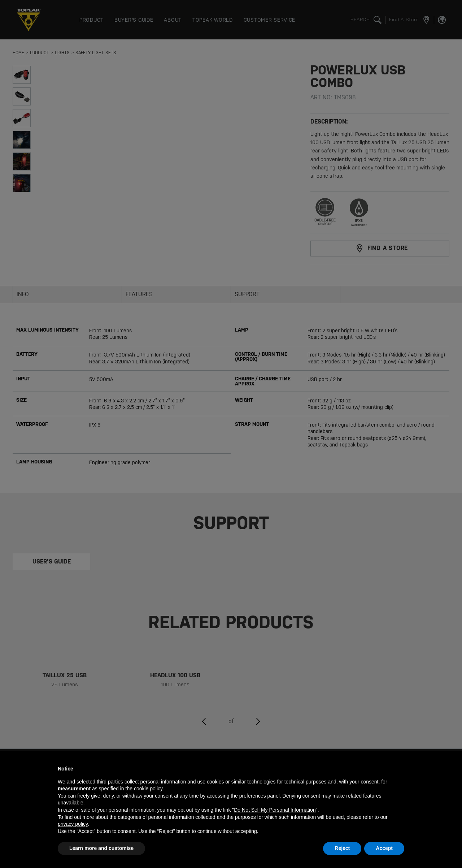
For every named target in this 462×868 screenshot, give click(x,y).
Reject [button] (342, 848)
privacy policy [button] (73, 824)
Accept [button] (384, 848)
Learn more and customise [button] (101, 848)
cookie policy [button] (148, 789)
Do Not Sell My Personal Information (275, 810)
